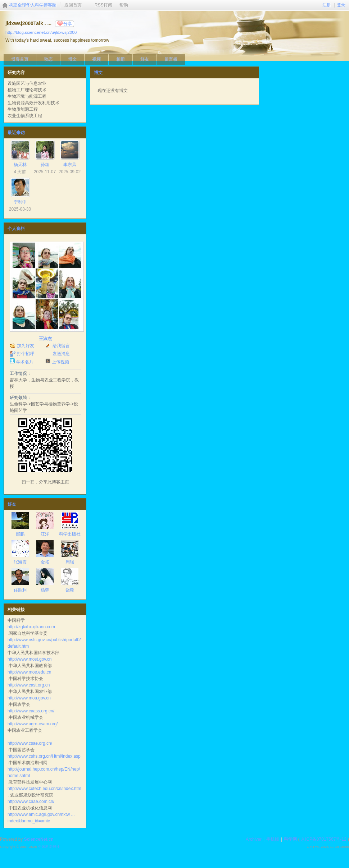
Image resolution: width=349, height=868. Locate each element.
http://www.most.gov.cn (30, 659)
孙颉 (45, 165)
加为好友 (26, 346)
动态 (48, 59)
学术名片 (25, 362)
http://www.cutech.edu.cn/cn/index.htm (44, 789)
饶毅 (70, 590)
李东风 (70, 165)
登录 (341, 5)
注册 (327, 5)
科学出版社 (70, 534)
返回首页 (73, 5)
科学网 (290, 839)
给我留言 (61, 346)
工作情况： (21, 373)
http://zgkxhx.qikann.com (31, 627)
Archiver (254, 839)
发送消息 (61, 354)
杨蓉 (45, 590)
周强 (70, 562)
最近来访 (16, 133)
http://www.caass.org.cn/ (31, 711)
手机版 (273, 839)
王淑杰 (45, 339)
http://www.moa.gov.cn (29, 698)
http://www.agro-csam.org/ (33, 724)
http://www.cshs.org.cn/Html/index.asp (44, 756)
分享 (68, 24)
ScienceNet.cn (39, 839)
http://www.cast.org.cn (29, 685)
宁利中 (20, 202)
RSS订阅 (103, 5)
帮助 (124, 5)
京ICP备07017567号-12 (324, 839)
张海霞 (20, 562)
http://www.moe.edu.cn (29, 672)
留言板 (171, 59)
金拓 (45, 562)
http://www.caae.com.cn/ (31, 802)
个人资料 (16, 229)
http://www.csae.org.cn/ (30, 743)
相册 (121, 59)
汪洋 (45, 534)
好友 (145, 59)
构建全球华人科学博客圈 (33, 5)
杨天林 (20, 165)
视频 (96, 59)
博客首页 (20, 59)
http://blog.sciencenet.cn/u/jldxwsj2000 (41, 32)
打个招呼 (26, 354)
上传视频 (60, 362)
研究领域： (21, 398)
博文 (72, 59)
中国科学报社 (49, 847)
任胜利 (20, 590)
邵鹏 (20, 534)
